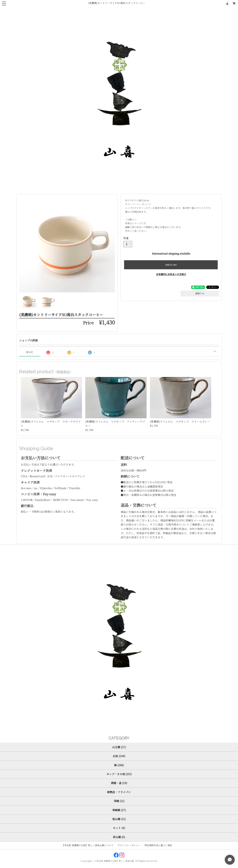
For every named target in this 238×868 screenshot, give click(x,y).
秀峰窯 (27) (119, 810)
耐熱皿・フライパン (119, 792)
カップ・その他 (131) (119, 774)
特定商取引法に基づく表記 (158, 845)
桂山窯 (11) (119, 819)
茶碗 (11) (119, 801)
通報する (200, 293)
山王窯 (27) (119, 747)
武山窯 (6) (119, 837)
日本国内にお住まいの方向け (171, 274)
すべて (29, 352)
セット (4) (119, 828)
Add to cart (171, 265)
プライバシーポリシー (129, 845)
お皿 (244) (119, 756)
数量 (126, 238)
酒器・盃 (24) (119, 783)
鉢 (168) (119, 765)
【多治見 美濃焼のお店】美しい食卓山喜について (88, 845)
